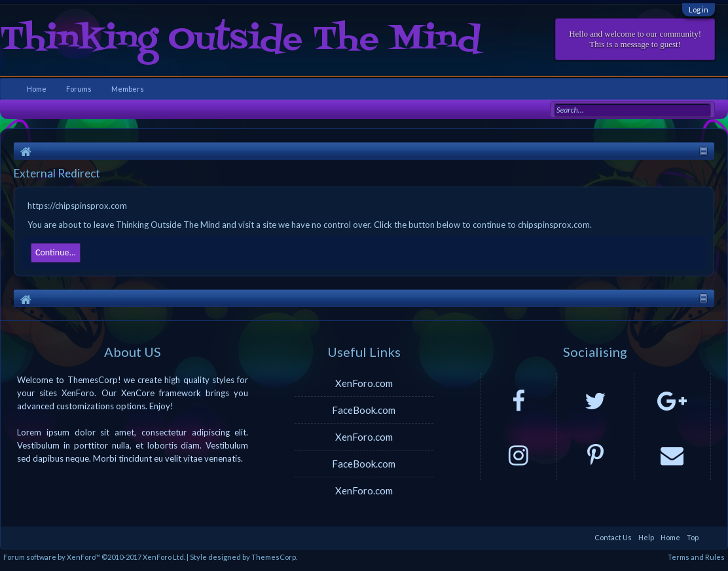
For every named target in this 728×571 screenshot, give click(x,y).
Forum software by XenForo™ (94, 557)
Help (646, 537)
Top (693, 537)
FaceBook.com (364, 410)
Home (37, 89)
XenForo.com (364, 383)
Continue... (56, 252)
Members (128, 89)
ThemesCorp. (274, 557)
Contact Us (613, 537)
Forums (79, 89)
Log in (699, 9)
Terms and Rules (696, 557)
